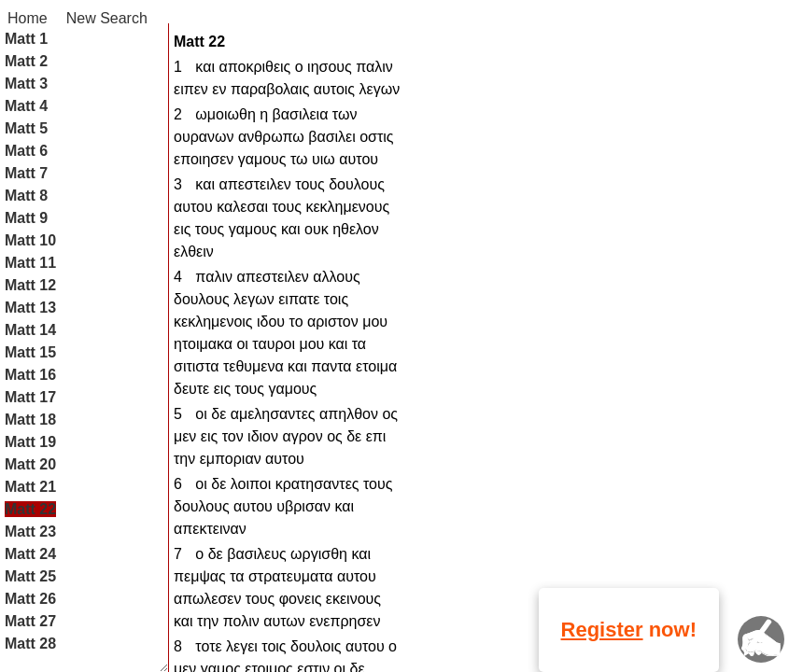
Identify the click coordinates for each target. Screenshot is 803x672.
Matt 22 (30, 509)
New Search (107, 18)
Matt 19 (30, 442)
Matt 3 (26, 84)
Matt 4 (26, 106)
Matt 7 (26, 173)
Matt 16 (30, 375)
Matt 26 (30, 599)
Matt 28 (30, 644)
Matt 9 (26, 218)
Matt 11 (30, 263)
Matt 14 (30, 330)
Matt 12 (30, 285)
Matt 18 (30, 420)
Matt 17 (30, 397)
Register (602, 630)
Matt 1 (26, 39)
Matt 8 (26, 196)
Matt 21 (30, 487)
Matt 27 (30, 621)
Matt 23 (30, 532)
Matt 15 (30, 352)
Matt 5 (26, 128)
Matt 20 (30, 464)
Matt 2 (26, 61)
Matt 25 (30, 576)
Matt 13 (30, 308)
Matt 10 (30, 240)
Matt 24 (30, 554)
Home (28, 18)
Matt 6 (26, 151)
